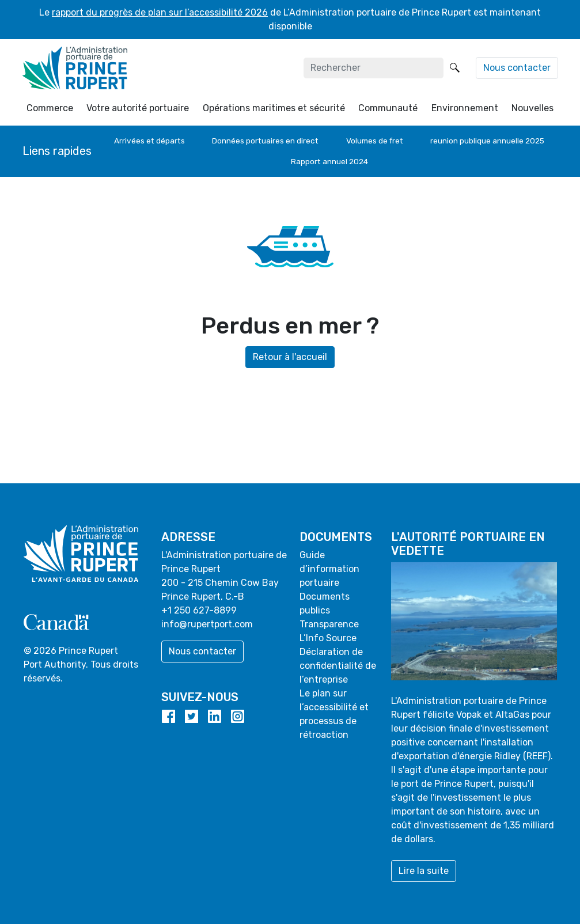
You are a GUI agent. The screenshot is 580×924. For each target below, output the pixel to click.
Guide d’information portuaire (329, 569)
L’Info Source (328, 638)
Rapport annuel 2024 (329, 161)
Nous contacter (517, 68)
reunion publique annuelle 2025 (487, 141)
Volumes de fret (375, 141)
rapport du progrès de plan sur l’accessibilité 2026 (160, 12)
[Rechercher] (374, 68)
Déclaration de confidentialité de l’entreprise (338, 666)
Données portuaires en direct (265, 141)
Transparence (329, 624)
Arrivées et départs (149, 141)
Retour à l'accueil (290, 357)
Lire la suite (424, 871)
